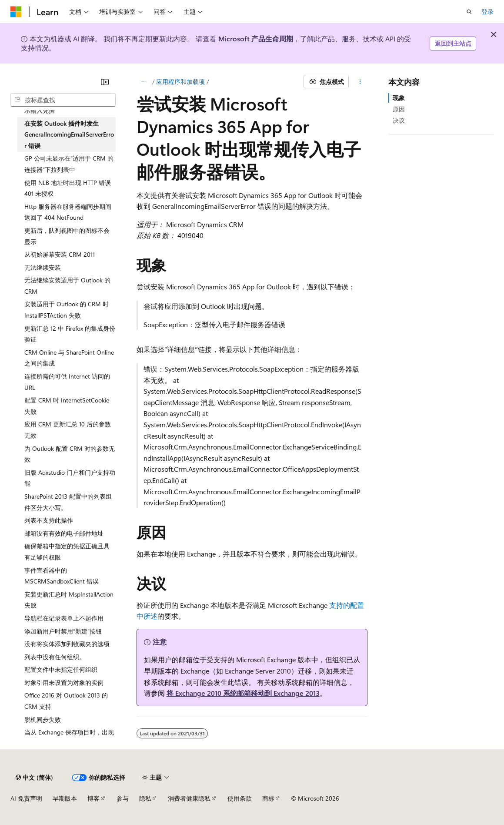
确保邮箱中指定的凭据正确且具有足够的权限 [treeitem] (67, 552)
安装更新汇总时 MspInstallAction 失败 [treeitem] (69, 600)
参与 (123, 798)
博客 (93, 798)
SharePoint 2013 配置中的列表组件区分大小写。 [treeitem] (68, 502)
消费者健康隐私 (189, 798)
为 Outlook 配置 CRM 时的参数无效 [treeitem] (70, 454)
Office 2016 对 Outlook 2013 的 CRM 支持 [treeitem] (66, 701)
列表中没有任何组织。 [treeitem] (55, 657)
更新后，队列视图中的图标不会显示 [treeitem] (67, 236)
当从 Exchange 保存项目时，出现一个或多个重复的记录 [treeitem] (69, 738)
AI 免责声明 (26, 798)
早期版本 (65, 798)
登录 (487, 12)
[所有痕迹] (144, 82)
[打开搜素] (469, 12)
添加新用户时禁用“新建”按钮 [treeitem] (63, 631)
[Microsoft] (16, 12)
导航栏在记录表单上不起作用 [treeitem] (64, 618)
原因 (399, 109)
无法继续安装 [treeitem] (43, 267)
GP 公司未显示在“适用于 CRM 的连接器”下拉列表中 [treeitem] (69, 164)
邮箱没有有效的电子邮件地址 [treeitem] (64, 533)
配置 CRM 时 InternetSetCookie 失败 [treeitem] (67, 406)
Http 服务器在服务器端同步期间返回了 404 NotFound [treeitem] (68, 212)
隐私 (145, 798)
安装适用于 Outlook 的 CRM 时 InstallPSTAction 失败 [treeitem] (67, 310)
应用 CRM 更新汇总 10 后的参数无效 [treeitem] (68, 430)
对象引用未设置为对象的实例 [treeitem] (64, 682)
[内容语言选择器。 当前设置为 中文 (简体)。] (34, 778)
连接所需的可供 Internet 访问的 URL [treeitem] (67, 382)
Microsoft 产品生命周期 (256, 39)
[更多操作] (360, 82)
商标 (268, 798)
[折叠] (105, 82)
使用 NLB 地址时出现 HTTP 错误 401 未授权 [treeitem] (68, 188)
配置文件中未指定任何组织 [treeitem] (61, 669)
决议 (399, 120)
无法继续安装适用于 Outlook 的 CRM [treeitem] (67, 286)
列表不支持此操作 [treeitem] (49, 520)
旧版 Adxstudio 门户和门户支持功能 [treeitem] (70, 478)
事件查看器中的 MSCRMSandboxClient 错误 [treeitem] (62, 576)
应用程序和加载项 (180, 82)
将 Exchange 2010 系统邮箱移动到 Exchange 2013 (243, 693)
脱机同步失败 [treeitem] (43, 719)
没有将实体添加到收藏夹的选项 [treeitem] (67, 644)
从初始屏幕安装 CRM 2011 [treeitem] (60, 254)
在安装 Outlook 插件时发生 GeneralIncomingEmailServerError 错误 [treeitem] (69, 134)
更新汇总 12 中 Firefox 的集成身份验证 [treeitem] (70, 334)
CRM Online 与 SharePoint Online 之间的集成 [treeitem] (69, 358)
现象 (399, 98)
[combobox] (63, 100)
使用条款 (240, 798)
